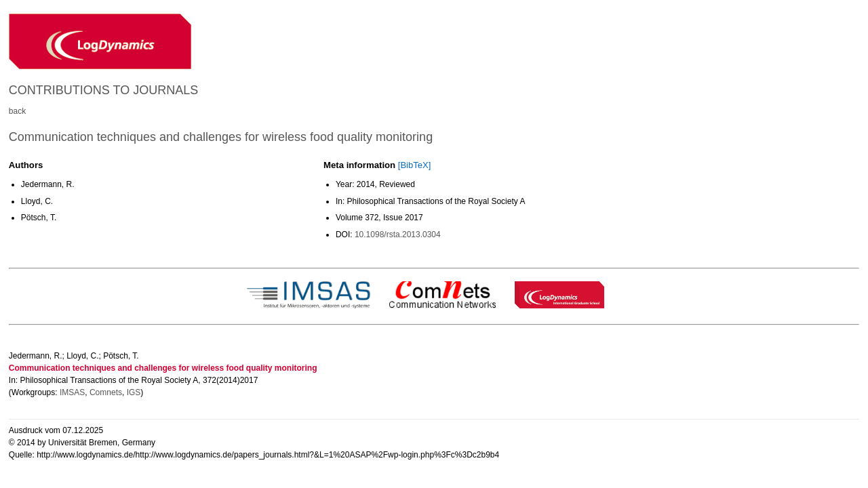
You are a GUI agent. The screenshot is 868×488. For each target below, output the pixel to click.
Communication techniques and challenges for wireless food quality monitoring (221, 137)
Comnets (106, 392)
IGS (134, 392)
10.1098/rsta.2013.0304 (398, 235)
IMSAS (72, 392)
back (17, 111)
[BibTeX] (414, 165)
